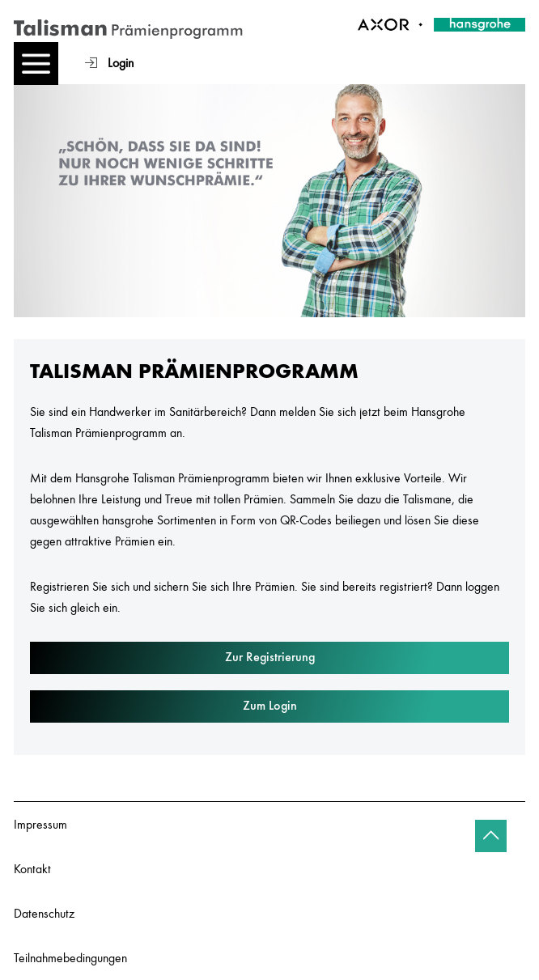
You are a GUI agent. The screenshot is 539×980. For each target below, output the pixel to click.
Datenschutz (44, 913)
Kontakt (32, 868)
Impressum (40, 824)
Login (121, 62)
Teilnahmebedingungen (70, 957)
